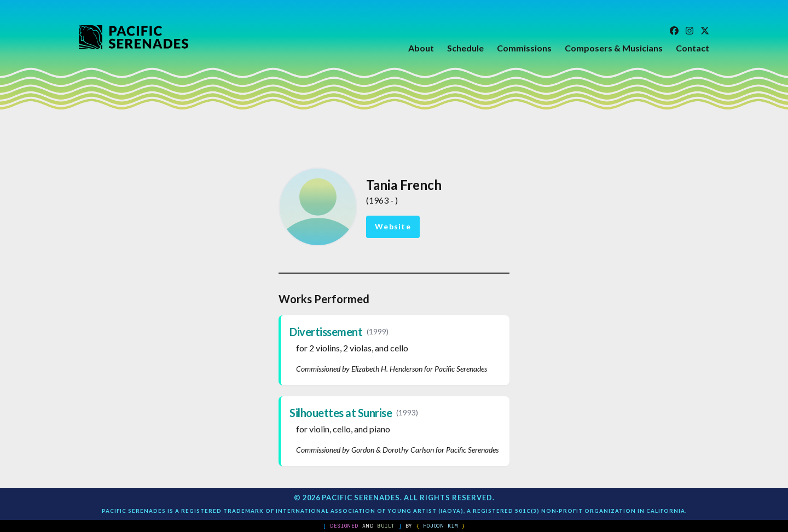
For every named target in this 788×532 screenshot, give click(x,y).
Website (393, 226)
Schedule (465, 48)
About (421, 48)
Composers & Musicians (614, 48)
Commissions (524, 48)
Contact (693, 48)
